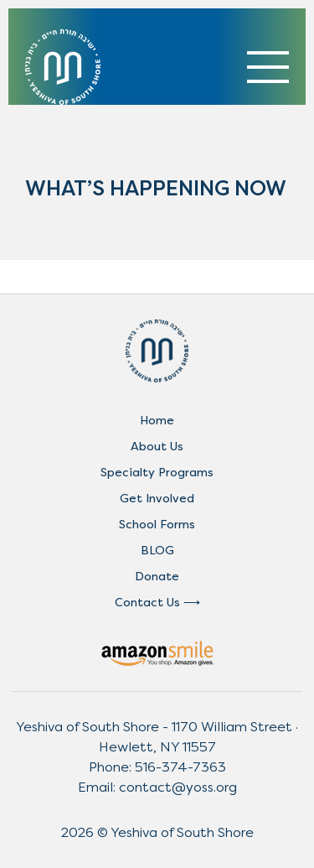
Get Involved (157, 499)
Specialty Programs (157, 473)
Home (157, 421)
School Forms (157, 525)
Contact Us (147, 603)
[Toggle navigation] (268, 67)
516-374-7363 (180, 767)
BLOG (157, 551)
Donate (157, 577)
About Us (157, 447)
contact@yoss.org (178, 787)
